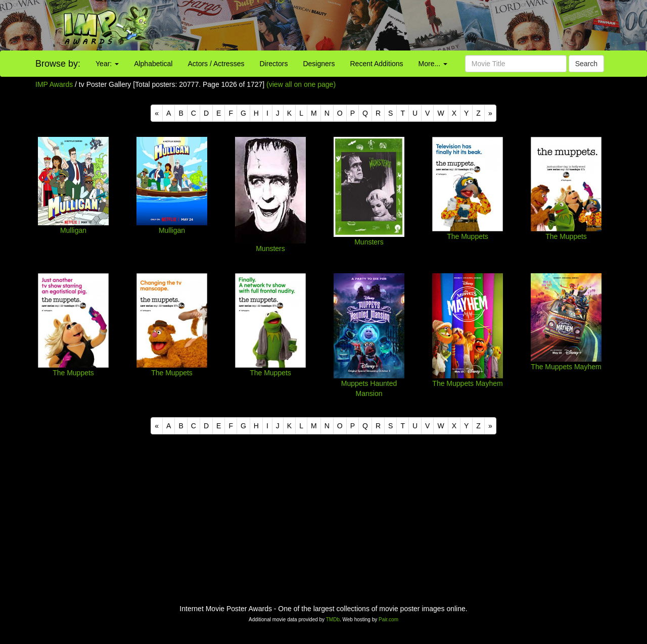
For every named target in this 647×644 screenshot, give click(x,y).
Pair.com (388, 620)
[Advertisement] (404, 25)
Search (586, 64)
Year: (107, 64)
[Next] (490, 113)
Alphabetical (153, 64)
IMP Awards (54, 84)
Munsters (270, 249)
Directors (273, 64)
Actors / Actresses (216, 64)
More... (433, 64)
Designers (319, 64)
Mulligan (73, 230)
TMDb (333, 620)
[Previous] (157, 113)
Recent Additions (377, 64)
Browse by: (58, 64)
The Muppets (468, 236)
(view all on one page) (301, 84)
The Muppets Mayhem (467, 383)
